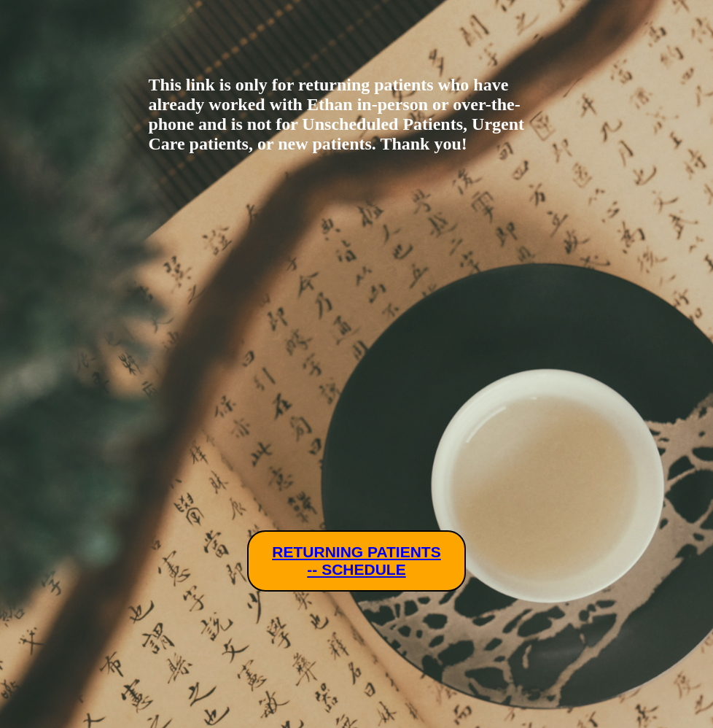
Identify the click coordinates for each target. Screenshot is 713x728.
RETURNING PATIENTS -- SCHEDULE (356, 561)
